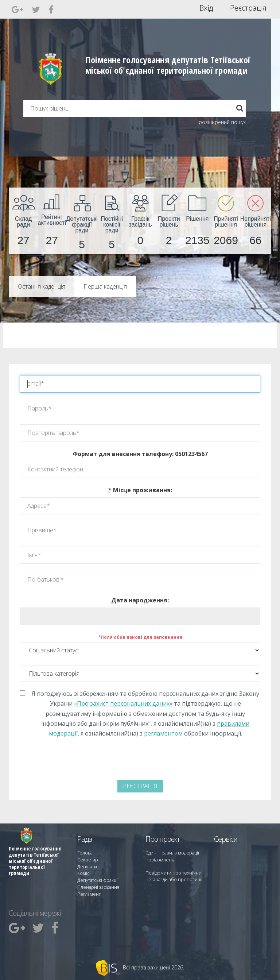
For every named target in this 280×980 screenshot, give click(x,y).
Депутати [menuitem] (87, 866)
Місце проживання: (140, 490)
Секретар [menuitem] (87, 859)
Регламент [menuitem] (88, 892)
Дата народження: (140, 600)
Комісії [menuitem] (84, 873)
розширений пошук (222, 122)
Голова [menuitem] (84, 853)
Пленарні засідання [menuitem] (98, 886)
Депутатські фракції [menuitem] (97, 879)
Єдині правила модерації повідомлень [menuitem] (171, 856)
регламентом (163, 733)
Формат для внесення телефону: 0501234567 (140, 454)
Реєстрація (248, 8)
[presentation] (84, 760)
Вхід (206, 8)
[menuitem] (23, 221)
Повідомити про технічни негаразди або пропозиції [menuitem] (172, 876)
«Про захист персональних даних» (123, 703)
